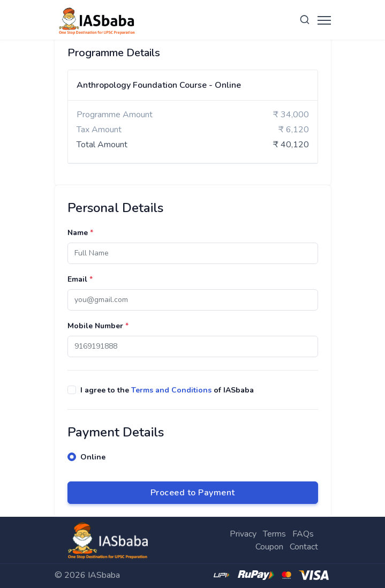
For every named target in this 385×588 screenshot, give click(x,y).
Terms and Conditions (171, 390)
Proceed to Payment (193, 493)
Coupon (269, 547)
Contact (304, 547)
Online (93, 457)
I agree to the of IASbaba (167, 390)
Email (80, 279)
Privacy (243, 534)
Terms (274, 534)
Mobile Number (98, 326)
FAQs (303, 534)
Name (80, 233)
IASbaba (104, 575)
